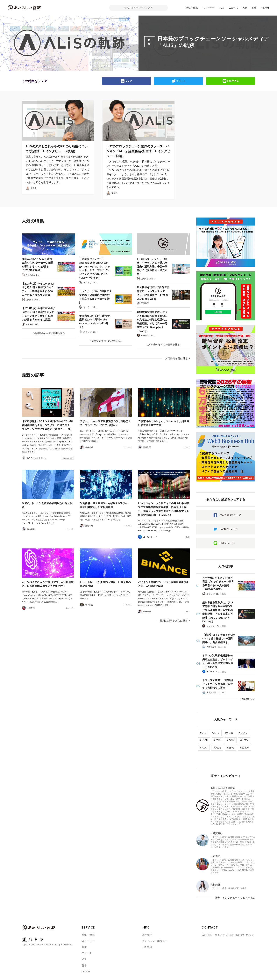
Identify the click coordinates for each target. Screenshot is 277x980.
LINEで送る (233, 81)
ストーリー (208, 8)
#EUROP (245, 748)
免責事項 (147, 947)
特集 (188, 537)
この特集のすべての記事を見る (48, 333)
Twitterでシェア (229, 529)
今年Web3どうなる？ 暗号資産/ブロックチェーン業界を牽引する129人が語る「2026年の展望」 (38, 265)
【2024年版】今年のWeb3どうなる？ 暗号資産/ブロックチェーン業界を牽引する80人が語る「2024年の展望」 (38, 314)
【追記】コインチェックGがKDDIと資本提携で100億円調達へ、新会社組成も (219, 638)
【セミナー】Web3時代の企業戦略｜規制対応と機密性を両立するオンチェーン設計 (95, 297)
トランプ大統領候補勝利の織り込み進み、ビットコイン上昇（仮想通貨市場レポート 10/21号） (218, 661)
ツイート (181, 81)
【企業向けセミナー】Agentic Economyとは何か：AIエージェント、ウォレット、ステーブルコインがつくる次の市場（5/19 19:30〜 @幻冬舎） (94, 268)
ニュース (233, 8)
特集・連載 (192, 8)
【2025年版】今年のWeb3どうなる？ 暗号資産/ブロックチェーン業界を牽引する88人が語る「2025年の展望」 (38, 289)
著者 (254, 8)
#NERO (229, 733)
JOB (245, 8)
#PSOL (218, 740)
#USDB (217, 748)
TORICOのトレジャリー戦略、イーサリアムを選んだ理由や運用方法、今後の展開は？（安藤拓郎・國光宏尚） (152, 266)
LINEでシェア (227, 543)
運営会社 (147, 935)
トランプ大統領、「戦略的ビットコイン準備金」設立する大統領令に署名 (218, 684)
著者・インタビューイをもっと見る (235, 898)
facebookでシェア (230, 515)
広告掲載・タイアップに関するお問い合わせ (228, 935)
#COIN (231, 740)
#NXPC (204, 748)
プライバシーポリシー (155, 941)
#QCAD (243, 733)
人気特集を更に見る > (177, 358)
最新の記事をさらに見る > (175, 621)
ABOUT (265, 8)
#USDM (204, 740)
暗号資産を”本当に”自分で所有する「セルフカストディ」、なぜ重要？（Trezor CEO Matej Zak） (153, 293)
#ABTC (216, 733)
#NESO (244, 740)
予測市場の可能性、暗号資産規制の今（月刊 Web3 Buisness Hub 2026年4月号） (94, 322)
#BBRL (231, 748)
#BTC (203, 733)
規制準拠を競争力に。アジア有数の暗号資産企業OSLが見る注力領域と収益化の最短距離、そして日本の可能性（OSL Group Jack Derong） (152, 321)
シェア (129, 81)
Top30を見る (248, 699)
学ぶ (221, 8)
